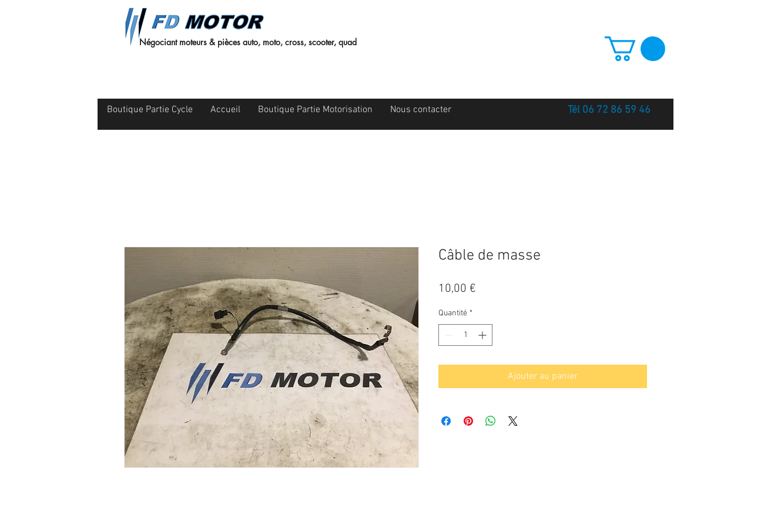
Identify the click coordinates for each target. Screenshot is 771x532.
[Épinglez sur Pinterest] (468, 421)
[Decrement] (447, 335)
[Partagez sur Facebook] (446, 421)
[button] (635, 49)
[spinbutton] (465, 335)
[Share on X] (513, 421)
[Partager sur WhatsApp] (491, 421)
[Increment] (483, 335)
